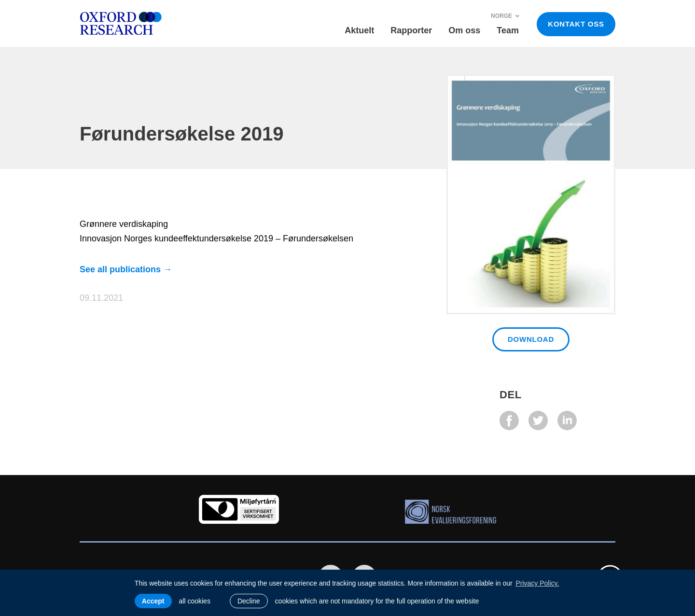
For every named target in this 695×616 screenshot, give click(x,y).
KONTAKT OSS (576, 24)
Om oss (464, 30)
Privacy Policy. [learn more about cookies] (537, 583)
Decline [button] (249, 601)
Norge (505, 16)
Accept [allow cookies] (153, 601)
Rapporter (411, 30)
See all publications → (126, 269)
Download (531, 339)
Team (508, 30)
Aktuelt (359, 30)
